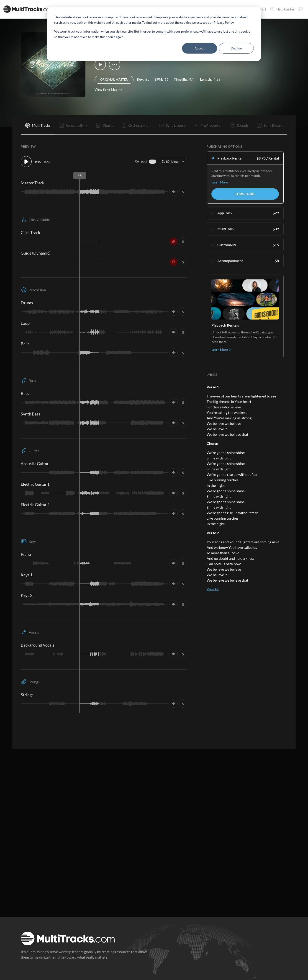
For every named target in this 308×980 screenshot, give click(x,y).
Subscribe (245, 194)
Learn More (220, 182)
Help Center (282, 9)
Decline (236, 48)
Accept (200, 48)
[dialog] (154, 34)
